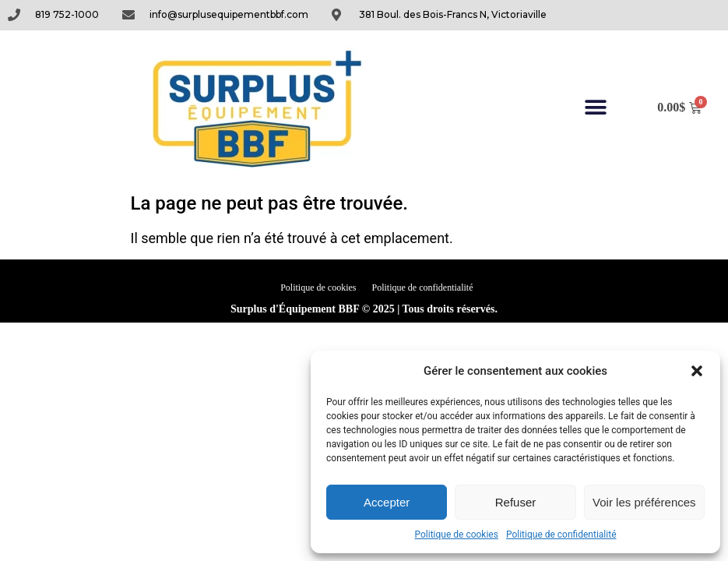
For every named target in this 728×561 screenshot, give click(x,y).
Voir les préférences (644, 502)
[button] (697, 371)
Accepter (387, 502)
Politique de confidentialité (561, 535)
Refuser (516, 502)
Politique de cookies (457, 535)
